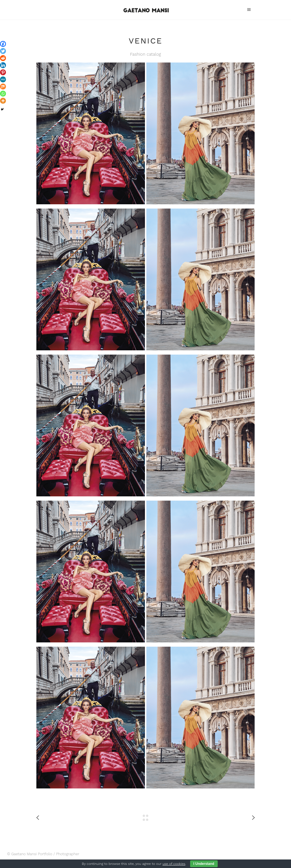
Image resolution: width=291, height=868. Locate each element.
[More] (3, 101)
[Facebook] (3, 44)
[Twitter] (3, 51)
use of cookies (174, 864)
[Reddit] (3, 58)
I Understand (204, 864)
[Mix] (3, 87)
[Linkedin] (3, 65)
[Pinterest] (3, 72)
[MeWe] (3, 79)
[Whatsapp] (3, 94)
